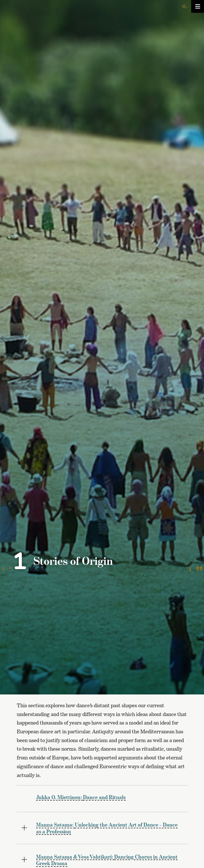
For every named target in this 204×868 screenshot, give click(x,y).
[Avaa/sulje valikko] (198, 6)
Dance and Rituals (81, 797)
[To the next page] (195, 569)
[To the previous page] (7, 569)
